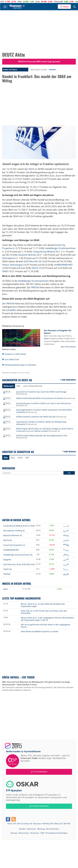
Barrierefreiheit (53, 829)
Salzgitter (7, 560)
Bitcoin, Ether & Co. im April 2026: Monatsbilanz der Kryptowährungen (43, 605)
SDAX (31, 169)
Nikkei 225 (58, 824)
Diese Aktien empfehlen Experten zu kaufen (40, 631)
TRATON (35, 287)
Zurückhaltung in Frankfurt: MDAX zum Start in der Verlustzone (44, 403)
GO (69, 473)
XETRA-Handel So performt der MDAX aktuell (36, 417)
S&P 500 (67, 824)
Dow (44, 1)
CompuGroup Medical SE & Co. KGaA (19, 526)
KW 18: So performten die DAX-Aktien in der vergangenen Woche (46, 626)
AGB (42, 833)
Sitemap (14, 833)
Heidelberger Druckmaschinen (60, 248)
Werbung (41, 829)
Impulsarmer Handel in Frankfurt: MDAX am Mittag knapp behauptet (41, 423)
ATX (8, 1)
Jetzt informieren (39, 772)
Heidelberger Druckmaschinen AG (18, 555)
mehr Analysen (70, 451)
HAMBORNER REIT (63, 265)
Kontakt (22, 829)
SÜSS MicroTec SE (32, 261)
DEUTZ (35, 268)
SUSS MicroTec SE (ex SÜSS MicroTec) (19, 564)
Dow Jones (37, 824)
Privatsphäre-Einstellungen (57, 833)
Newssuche (9, 468)
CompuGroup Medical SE (45, 252)
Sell (27, 457)
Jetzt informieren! (68, 347)
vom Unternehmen (33, 386)
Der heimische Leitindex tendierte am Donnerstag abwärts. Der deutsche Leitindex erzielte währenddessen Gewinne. (38, 686)
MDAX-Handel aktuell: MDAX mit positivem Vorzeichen (40, 398)
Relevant (9, 386)
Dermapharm (9, 258)
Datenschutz (24, 833)
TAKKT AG (7, 569)
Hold (20, 457)
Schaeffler (11, 310)
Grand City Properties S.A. (14, 545)
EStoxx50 (65, 1)
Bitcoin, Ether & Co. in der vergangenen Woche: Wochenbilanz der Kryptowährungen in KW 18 (47, 619)
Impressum (31, 829)
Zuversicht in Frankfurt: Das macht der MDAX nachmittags (41, 392)
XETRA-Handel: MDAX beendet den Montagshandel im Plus (42, 436)
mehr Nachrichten (69, 380)
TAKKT (5, 271)
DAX (26, 1)
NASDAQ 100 (48, 824)
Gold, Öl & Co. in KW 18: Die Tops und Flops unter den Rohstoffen (44, 612)
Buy (13, 457)
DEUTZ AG (8, 540)
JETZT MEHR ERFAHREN (39, 806)
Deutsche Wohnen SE (29, 255)
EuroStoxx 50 (27, 824)
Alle (18, 386)
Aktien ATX (12, 824)
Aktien (47, 338)
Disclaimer (35, 833)
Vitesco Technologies (12, 265)
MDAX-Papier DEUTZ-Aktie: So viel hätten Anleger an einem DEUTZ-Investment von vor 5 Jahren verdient (45, 430)
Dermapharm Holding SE (14, 531)
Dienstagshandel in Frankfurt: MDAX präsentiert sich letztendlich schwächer (44, 411)
